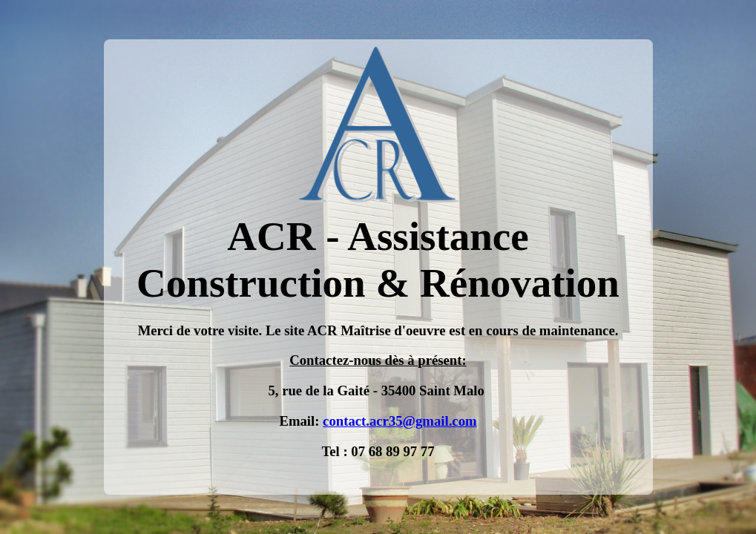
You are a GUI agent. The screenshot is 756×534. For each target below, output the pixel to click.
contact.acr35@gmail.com (400, 421)
